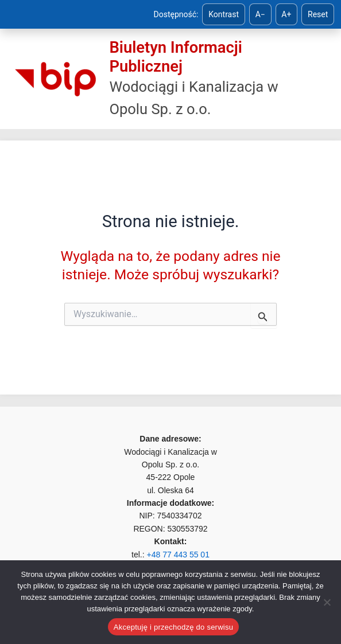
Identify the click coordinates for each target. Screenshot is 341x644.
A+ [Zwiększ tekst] (286, 14)
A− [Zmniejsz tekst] (260, 14)
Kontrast (224, 14)
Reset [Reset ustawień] (318, 14)
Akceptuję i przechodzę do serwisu (173, 627)
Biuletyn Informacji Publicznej (175, 57)
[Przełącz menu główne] (317, 79)
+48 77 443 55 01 (178, 555)
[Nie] (327, 602)
